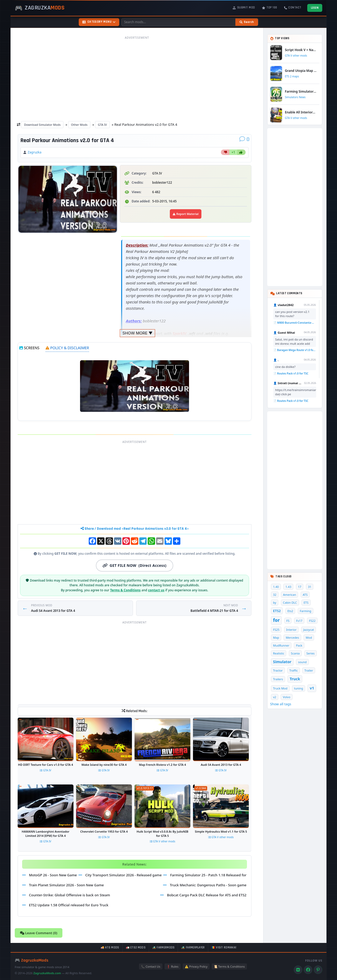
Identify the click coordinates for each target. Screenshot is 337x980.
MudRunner (281, 645)
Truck (295, 679)
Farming (306, 611)
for (276, 620)
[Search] (247, 22)
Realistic (279, 653)
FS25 (276, 630)
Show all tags (281, 704)
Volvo (286, 697)
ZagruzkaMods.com (47, 973)
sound (302, 662)
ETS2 (277, 611)
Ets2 (290, 611)
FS (288, 621)
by (275, 602)
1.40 (276, 587)
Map (276, 637)
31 (310, 587)
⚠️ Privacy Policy (196, 966)
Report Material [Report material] (186, 214)
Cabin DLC (290, 602)
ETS (306, 602)
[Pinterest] (318, 970)
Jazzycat (309, 630)
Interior (291, 630)
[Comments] (244, 139)
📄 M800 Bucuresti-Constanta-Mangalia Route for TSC (295, 323)
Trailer (309, 670)
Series (311, 653)
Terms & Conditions (125, 590)
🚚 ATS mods (110, 948)
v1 (312, 688)
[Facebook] (308, 970)
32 (275, 595)
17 (300, 587)
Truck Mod (280, 688)
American (289, 595)
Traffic (294, 670)
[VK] (298, 970)
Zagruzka (34, 152)
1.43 (288, 587)
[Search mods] (179, 22)
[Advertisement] (137, 78)
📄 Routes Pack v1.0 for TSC (291, 373)
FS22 (312, 621)
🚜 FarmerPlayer (193, 948)
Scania (295, 653)
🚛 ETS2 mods (136, 948)
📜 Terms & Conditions (229, 966)
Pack (299, 645)
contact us (156, 590)
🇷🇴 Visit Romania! (224, 948)
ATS (305, 595)
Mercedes (292, 637)
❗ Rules (173, 966)
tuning (299, 688)
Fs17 (299, 621)
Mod (309, 637)
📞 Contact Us (151, 966)
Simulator (282, 662)
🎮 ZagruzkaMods (32, 960)
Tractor (278, 670)
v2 (275, 697)
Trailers (278, 679)
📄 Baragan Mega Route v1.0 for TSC (295, 350)
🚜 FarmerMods (163, 948)
